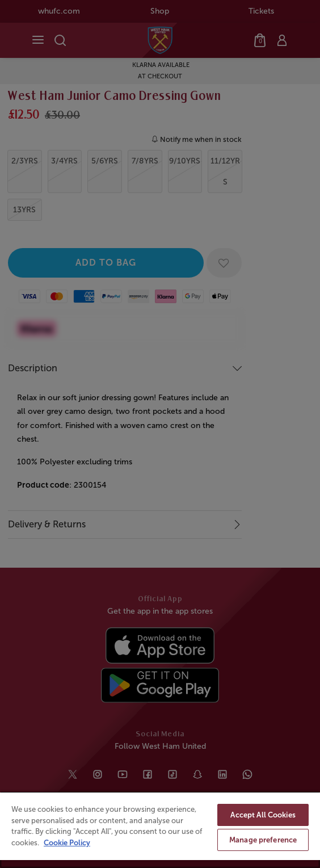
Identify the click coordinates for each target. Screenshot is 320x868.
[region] (160, 830)
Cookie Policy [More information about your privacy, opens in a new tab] (67, 843)
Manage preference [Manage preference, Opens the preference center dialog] (263, 840)
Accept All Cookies (263, 815)
